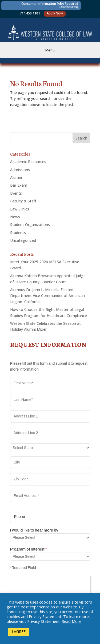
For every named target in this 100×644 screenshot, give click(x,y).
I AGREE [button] (19, 632)
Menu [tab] (50, 50)
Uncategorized (23, 240)
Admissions (20, 170)
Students (18, 233)
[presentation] (50, 586)
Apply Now (55, 13)
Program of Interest (29, 549)
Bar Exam (19, 185)
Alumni (16, 177)
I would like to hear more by (34, 530)
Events (16, 193)
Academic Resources (28, 162)
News (15, 217)
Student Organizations (30, 225)
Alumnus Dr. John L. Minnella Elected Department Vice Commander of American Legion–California (47, 296)
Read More (71, 621)
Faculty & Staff (23, 201)
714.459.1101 (30, 13)
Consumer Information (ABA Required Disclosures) (50, 5)
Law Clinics (20, 209)
